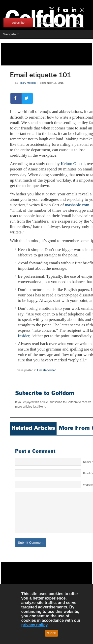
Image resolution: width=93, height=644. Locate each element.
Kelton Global (73, 164)
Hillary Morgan (27, 83)
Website (88, 457)
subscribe (18, 23)
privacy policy (34, 625)
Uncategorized (47, 343)
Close (52, 633)
